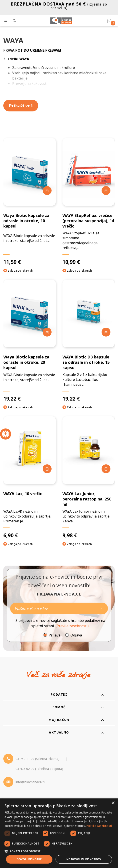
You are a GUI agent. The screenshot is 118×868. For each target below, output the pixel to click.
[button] (59, 851)
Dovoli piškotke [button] (29, 859)
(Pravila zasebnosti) (72, 626)
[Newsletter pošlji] (101, 608)
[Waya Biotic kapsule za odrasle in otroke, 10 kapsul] (30, 202)
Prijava (55, 635)
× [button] (113, 803)
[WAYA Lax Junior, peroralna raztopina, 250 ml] (89, 477)
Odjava (76, 635)
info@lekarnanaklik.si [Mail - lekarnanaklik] (30, 782)
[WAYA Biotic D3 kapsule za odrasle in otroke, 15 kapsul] (89, 341)
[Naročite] (59, 608)
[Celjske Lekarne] (61, 21)
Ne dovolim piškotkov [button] (84, 859)
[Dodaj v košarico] (47, 191)
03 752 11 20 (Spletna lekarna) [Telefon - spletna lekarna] (37, 759)
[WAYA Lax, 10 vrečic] (30, 477)
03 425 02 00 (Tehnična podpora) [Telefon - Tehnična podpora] (39, 769)
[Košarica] (109, 21)
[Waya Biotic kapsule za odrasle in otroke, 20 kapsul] (30, 341)
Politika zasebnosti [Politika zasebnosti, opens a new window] (99, 826)
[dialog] (59, 833)
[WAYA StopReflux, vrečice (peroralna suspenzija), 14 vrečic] (89, 202)
